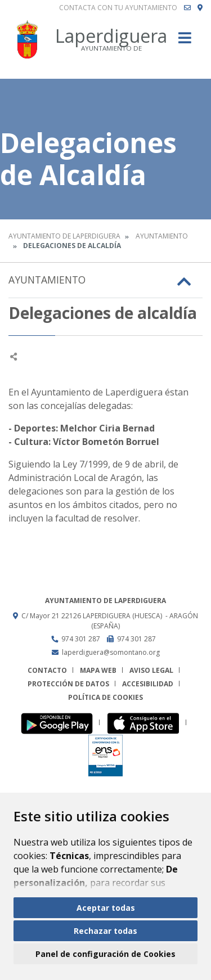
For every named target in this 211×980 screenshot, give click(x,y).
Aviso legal (151, 670)
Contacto (47, 670)
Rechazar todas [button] (105, 931)
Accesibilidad (148, 684)
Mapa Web (98, 670)
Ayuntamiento (162, 236)
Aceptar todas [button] (106, 908)
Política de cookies (105, 697)
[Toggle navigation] (185, 41)
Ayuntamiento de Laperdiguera (64, 236)
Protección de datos (68, 684)
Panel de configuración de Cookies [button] (105, 954)
